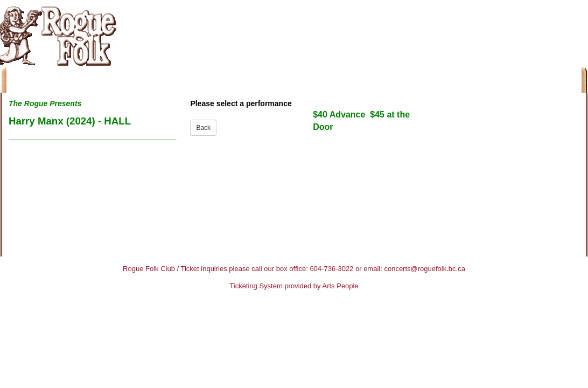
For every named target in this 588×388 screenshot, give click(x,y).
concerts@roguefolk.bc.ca (425, 269)
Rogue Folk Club (149, 269)
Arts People (341, 286)
